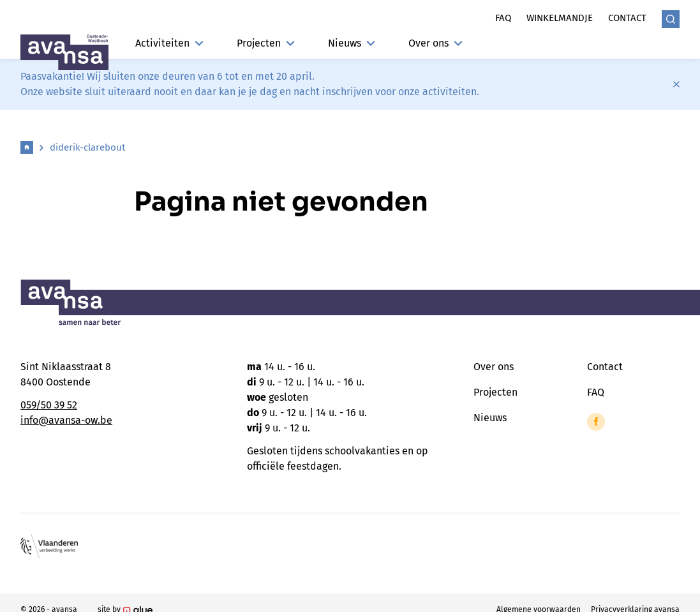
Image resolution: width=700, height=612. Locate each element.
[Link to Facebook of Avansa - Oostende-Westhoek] (596, 422)
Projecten (266, 43)
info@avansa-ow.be (66, 420)
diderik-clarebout (87, 147)
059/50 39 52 (49, 405)
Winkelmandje (560, 18)
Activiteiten (169, 43)
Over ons (436, 43)
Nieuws (352, 43)
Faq (503, 18)
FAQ (596, 392)
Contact (627, 18)
